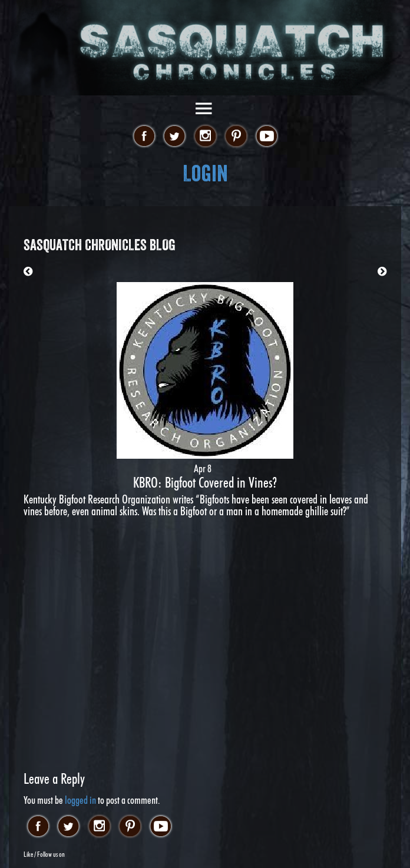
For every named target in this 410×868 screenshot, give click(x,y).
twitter (175, 137)
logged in (80, 800)
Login (205, 173)
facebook (144, 137)
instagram (205, 137)
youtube (267, 137)
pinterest (236, 137)
